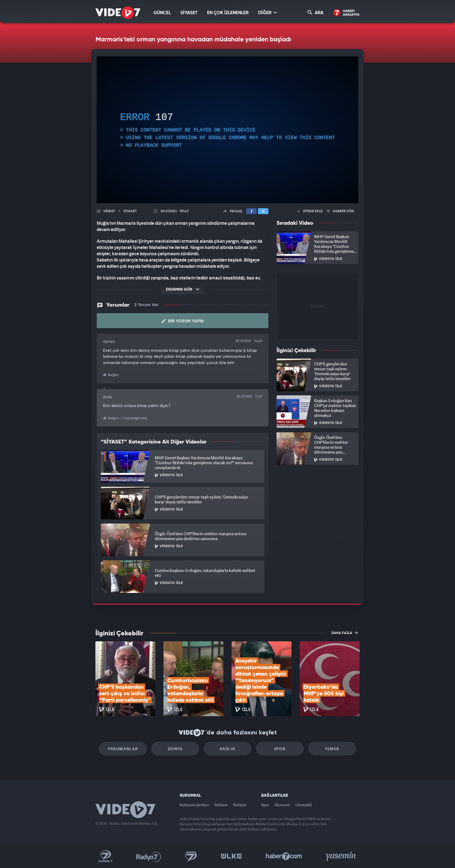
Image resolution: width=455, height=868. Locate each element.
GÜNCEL (162, 13)
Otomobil (304, 805)
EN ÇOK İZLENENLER (228, 13)
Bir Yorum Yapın (183, 321)
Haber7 (284, 856)
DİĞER (267, 13)
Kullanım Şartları (194, 805)
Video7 (109, 211)
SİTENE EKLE (310, 211)
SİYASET (189, 13)
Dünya (175, 749)
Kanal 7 (105, 856)
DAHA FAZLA (345, 633)
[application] (227, 130)
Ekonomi (282, 805)
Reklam (221, 805)
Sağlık (227, 749)
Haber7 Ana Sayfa (346, 13)
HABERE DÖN (340, 211)
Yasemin (341, 856)
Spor (280, 749)
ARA (316, 13)
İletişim (240, 805)
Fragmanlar (123, 749)
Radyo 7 (149, 856)
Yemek (332, 749)
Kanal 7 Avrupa (191, 856)
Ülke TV (231, 856)
